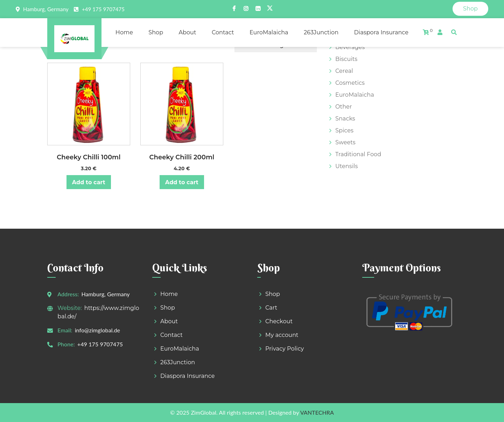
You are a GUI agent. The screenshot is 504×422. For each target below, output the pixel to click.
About (187, 32)
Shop (470, 9)
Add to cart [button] (89, 182)
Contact (223, 32)
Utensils (346, 166)
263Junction (321, 32)
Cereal (344, 71)
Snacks (345, 119)
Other (344, 107)
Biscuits (346, 59)
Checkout (279, 321)
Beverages (350, 47)
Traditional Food (358, 154)
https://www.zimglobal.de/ (98, 312)
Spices (344, 130)
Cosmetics (350, 83)
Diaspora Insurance (381, 32)
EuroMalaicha (269, 32)
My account (282, 335)
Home (124, 32)
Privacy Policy (285, 349)
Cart (271, 308)
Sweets (345, 142)
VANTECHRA (317, 412)
